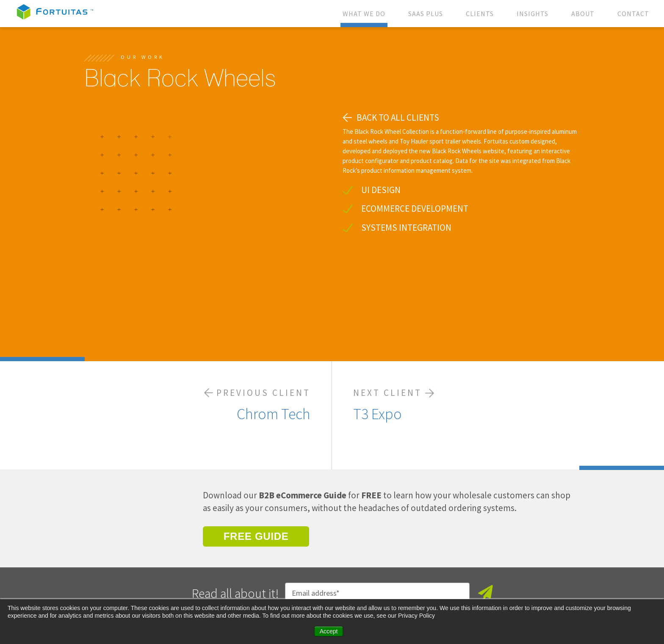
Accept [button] (329, 631)
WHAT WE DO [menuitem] (364, 14)
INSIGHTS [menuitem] (533, 14)
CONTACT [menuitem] (633, 14)
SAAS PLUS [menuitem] (426, 14)
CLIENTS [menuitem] (480, 14)
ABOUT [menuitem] (583, 14)
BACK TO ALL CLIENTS (398, 117)
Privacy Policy (258, 594)
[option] (205, 183)
